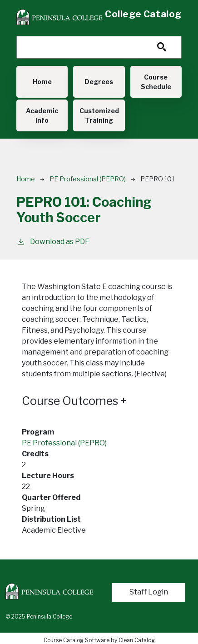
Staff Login (149, 592)
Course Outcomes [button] (74, 401)
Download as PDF (53, 241)
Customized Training (99, 115)
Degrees (99, 82)
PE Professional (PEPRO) (88, 179)
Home (42, 82)
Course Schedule (156, 82)
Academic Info (42, 115)
